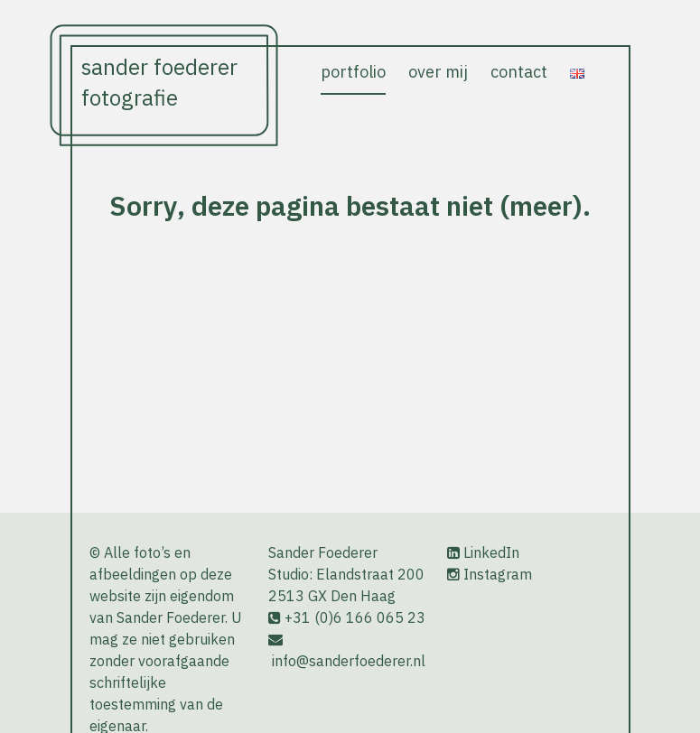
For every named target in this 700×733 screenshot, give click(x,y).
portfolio (353, 72)
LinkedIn (491, 552)
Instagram (498, 574)
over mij (438, 72)
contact (519, 72)
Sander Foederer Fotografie (159, 82)
